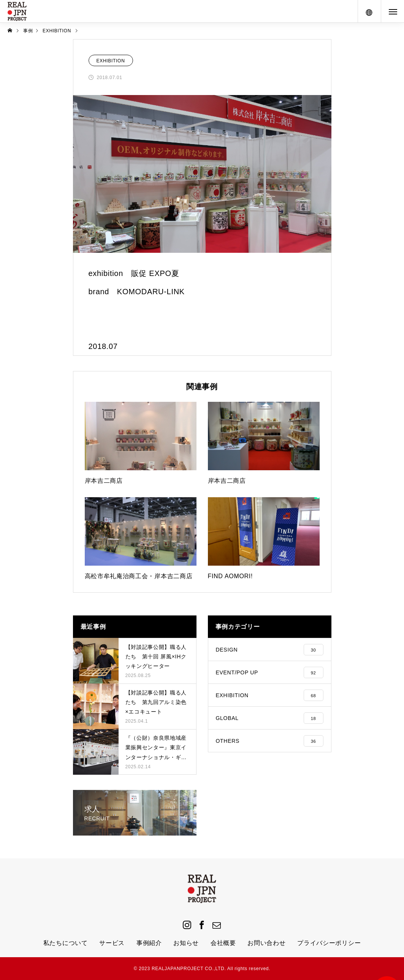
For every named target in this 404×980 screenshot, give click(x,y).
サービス (112, 943)
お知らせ (186, 943)
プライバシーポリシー (329, 943)
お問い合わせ (266, 943)
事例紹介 (149, 943)
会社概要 (223, 943)
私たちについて (66, 943)
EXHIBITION (111, 61)
